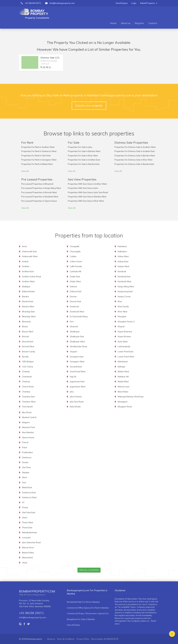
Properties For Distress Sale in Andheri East (135, 151)
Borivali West (28, 346)
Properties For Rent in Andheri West (38, 147)
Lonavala (26, 538)
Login (134, 3)
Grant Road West (78, 372)
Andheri (26, 266)
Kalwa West (123, 256)
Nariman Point (29, 427)
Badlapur (26, 287)
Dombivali (74, 306)
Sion (24, 482)
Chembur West (29, 402)
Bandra (25, 296)
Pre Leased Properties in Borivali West (39, 192)
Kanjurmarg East (125, 291)
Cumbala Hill (75, 271)
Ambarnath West (30, 256)
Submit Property (149, 3)
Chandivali (27, 377)
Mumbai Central (29, 417)
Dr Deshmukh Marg (79, 316)
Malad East (27, 487)
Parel (24, 447)
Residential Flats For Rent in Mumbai (83, 602)
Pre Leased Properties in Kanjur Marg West (41, 188)
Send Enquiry (122, 3)
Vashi (25, 518)
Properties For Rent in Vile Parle (36, 156)
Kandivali (122, 271)
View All (25, 171)
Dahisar (73, 287)
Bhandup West (29, 316)
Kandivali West (124, 281)
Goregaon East (77, 357)
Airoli (24, 246)
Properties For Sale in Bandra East (84, 164)
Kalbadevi (122, 251)
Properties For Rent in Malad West (37, 164)
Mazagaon (123, 402)
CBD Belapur (28, 362)
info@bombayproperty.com (62, 3)
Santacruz (27, 457)
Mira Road (27, 412)
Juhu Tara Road (77, 402)
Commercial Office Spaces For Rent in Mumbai (88, 608)
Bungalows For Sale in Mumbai (81, 619)
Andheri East (28, 271)
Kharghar (122, 316)
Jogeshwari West (78, 387)
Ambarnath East (29, 251)
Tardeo (25, 462)
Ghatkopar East (77, 336)
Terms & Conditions (66, 639)
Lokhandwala (124, 346)
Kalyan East (123, 261)
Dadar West (75, 281)
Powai (25, 507)
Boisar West (28, 332)
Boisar (25, 326)
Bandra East (28, 301)
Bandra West (28, 306)
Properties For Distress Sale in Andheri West (135, 147)
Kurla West (123, 342)
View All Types (73, 625)
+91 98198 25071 (33, 3)
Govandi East (76, 367)
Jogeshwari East (77, 382)
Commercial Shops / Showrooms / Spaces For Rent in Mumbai (89, 613)
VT (23, 502)
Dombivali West (77, 312)
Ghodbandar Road (78, 346)
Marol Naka (123, 392)
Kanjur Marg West (126, 287)
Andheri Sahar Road (31, 277)
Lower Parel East (125, 352)
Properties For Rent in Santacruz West (39, 151)
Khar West (122, 312)
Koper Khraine (124, 336)
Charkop (26, 382)
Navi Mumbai (28, 432)
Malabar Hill (123, 377)
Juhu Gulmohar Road (31, 542)
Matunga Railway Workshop (131, 397)
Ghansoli (74, 326)
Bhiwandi (26, 322)
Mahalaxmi (123, 362)
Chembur (26, 392)
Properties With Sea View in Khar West (86, 201)
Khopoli (121, 326)
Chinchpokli (27, 407)
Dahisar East (76, 291)
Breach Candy (29, 352)
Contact (153, 23)
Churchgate (75, 251)
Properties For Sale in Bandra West (84, 151)
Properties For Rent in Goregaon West (39, 160)
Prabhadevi (27, 452)
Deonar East (75, 301)
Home (113, 23)
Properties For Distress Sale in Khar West (133, 160)
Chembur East (28, 397)
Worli (24, 477)
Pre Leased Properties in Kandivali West (40, 197)
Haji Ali (73, 377)
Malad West (123, 382)
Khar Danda (123, 306)
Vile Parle (26, 467)
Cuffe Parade (76, 266)
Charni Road (28, 387)
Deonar (73, 296)
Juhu (72, 392)
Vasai (25, 563)
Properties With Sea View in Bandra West (87, 197)
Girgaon (74, 352)
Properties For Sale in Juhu (80, 147)
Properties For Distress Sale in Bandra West (135, 156)
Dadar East (75, 277)
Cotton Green (76, 261)
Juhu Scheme (76, 397)
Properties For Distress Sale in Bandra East (134, 164)
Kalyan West (123, 266)
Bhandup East (28, 312)
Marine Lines (124, 387)
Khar (120, 301)
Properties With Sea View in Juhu (83, 188)
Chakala (26, 372)
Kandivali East (124, 277)
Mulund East (27, 557)
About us (126, 23)
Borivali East (28, 342)
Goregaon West (77, 362)
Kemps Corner (124, 296)
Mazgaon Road (125, 407)
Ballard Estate (28, 291)
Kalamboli (122, 246)
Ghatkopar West (77, 342)
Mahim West (123, 372)
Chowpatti (74, 246)
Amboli (25, 261)
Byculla (25, 357)
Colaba (73, 256)
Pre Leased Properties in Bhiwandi (37, 184)
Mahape (122, 367)
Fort (72, 322)
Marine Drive (28, 548)
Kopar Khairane (125, 332)
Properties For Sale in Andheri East (84, 160)
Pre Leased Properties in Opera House (39, 201)
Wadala (26, 472)
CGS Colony (28, 367)
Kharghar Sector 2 (126, 322)
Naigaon (26, 422)
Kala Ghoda (75, 407)
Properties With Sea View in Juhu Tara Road (88, 192)
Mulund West (28, 553)
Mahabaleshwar (30, 532)
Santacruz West (29, 497)
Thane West (28, 522)
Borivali (25, 336)
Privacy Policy (83, 639)
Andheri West (28, 281)
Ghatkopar (75, 332)
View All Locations (89, 570)
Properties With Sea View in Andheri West (87, 184)
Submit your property (89, 106)
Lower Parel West (126, 357)
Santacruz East (29, 492)
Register (139, 23)
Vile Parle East (29, 512)
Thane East (27, 528)
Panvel (25, 442)
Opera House (28, 437)
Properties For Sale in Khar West (83, 156)
